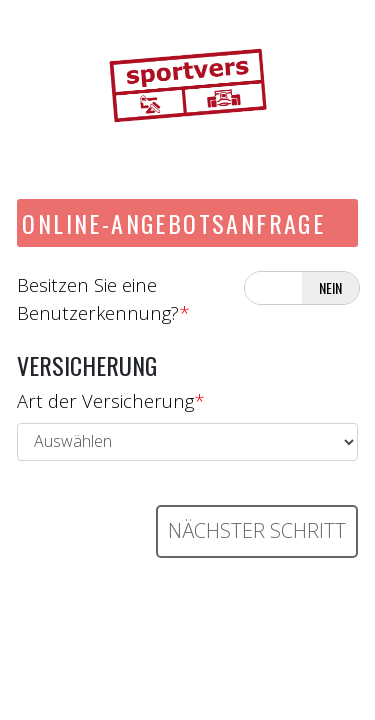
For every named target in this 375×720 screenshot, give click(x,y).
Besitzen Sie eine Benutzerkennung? (103, 298)
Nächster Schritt (257, 530)
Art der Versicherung (111, 400)
